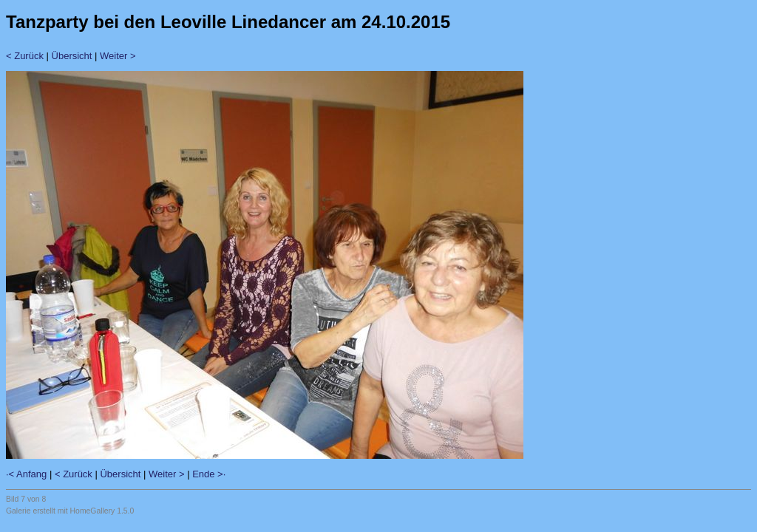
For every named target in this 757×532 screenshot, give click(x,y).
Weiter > (118, 56)
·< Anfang (26, 474)
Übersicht (72, 56)
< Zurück (25, 56)
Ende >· (209, 474)
